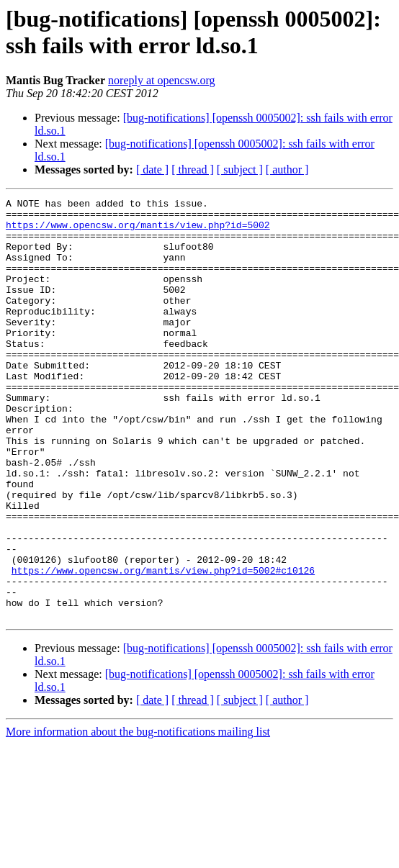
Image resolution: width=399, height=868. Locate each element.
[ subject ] (240, 169)
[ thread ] (193, 169)
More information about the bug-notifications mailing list (138, 816)
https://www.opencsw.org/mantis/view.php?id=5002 (138, 231)
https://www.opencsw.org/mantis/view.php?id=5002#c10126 (163, 646)
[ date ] (152, 169)
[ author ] (287, 169)
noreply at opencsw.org (161, 80)
